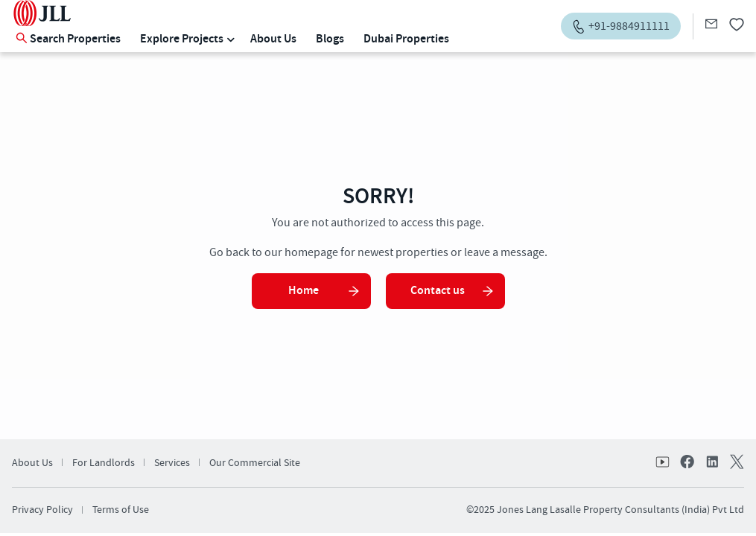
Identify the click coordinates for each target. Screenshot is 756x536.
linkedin (711, 463)
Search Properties (68, 39)
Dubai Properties (406, 39)
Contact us (452, 291)
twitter (735, 463)
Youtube (664, 463)
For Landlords (104, 463)
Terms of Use (121, 510)
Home (324, 291)
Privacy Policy (42, 510)
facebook (687, 463)
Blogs (330, 39)
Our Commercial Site (255, 463)
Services (172, 463)
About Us (273, 39)
